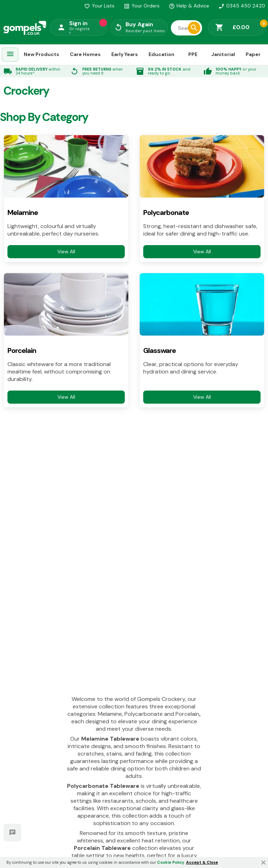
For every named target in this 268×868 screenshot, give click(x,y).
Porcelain (22, 351)
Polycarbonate (166, 213)
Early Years (125, 54)
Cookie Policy (171, 862)
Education (161, 54)
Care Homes (85, 54)
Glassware (160, 351)
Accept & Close (202, 862)
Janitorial (223, 54)
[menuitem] (10, 55)
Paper (253, 54)
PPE (193, 54)
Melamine (23, 213)
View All (66, 251)
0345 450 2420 (242, 6)
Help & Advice (189, 6)
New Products (41, 54)
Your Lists (99, 6)
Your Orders (142, 6)
